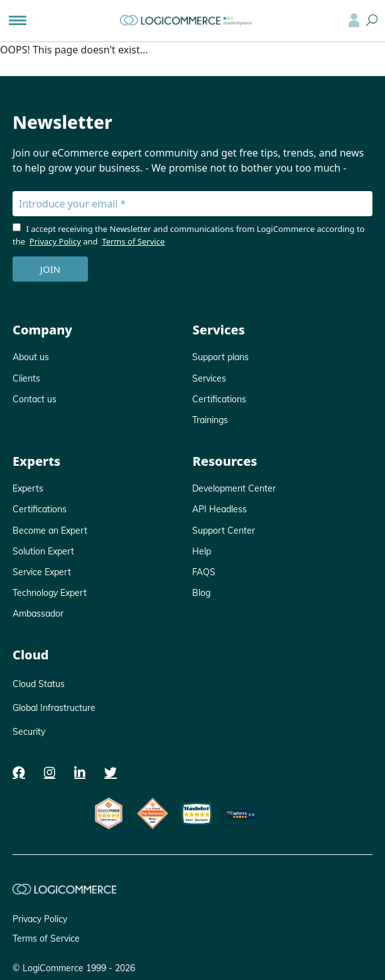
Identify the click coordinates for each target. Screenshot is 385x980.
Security (29, 732)
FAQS (204, 572)
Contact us (35, 399)
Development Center (234, 488)
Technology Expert (50, 593)
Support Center (224, 531)
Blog (201, 593)
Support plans (220, 357)
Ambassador (38, 614)
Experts (28, 488)
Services (209, 378)
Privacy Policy (55, 241)
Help (202, 551)
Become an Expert (50, 531)
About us (31, 357)
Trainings (210, 420)
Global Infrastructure (54, 708)
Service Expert (42, 572)
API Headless (220, 509)
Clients (26, 378)
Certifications (219, 399)
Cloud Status (39, 684)
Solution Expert (43, 551)
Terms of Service (133, 241)
